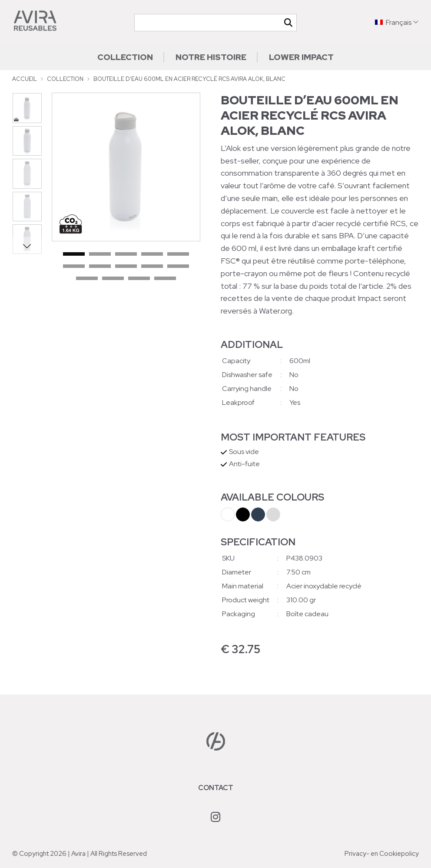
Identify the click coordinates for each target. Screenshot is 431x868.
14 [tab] (165, 279)
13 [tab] (139, 279)
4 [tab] (152, 254)
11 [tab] (87, 279)
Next (27, 246)
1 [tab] (74, 254)
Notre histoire (211, 57)
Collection (125, 57)
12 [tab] (113, 279)
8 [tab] (126, 267)
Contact (216, 788)
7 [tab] (100, 267)
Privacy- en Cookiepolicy (382, 854)
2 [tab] (100, 254)
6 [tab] (74, 267)
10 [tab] (178, 267)
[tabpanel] (126, 167)
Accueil (25, 79)
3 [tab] (126, 254)
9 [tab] (152, 267)
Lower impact (301, 57)
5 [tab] (178, 254)
